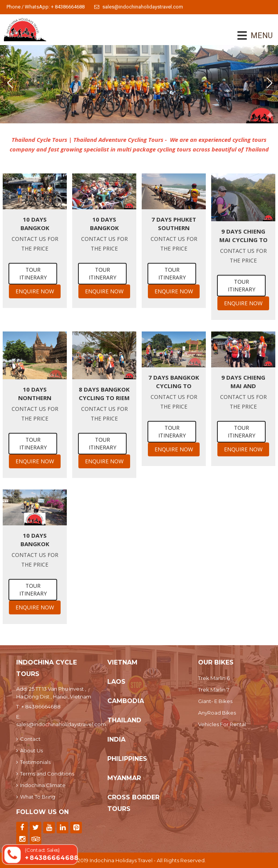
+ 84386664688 (41, 707)
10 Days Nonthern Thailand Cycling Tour (35, 394)
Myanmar (124, 778)
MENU (251, 35)
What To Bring (36, 797)
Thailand (124, 720)
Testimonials (33, 762)
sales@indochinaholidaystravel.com (139, 7)
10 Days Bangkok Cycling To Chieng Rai (104, 224)
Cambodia (126, 701)
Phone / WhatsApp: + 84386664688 (46, 7)
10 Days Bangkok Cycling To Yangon (35, 224)
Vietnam (122, 662)
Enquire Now (35, 291)
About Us (30, 750)
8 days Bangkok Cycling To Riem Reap (104, 394)
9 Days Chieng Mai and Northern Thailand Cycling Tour (243, 382)
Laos (116, 682)
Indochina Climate (41, 785)
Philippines (127, 759)
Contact (28, 739)
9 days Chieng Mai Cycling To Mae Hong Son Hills (243, 236)
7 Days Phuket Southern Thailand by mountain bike (174, 224)
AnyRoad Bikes (217, 713)
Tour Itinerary (33, 273)
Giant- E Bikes (215, 701)
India (116, 739)
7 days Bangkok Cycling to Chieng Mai (174, 382)
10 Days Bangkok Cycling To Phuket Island (35, 540)
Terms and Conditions (45, 774)
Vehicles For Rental (222, 724)
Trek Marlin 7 (214, 690)
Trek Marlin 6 (214, 678)
